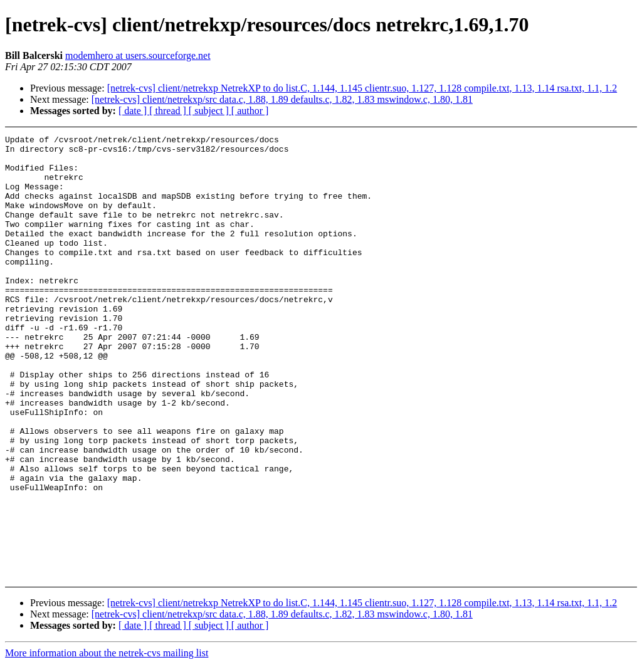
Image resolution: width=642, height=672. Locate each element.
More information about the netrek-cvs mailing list (107, 661)
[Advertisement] (581, 166)
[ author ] (250, 111)
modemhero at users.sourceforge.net (138, 55)
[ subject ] (210, 111)
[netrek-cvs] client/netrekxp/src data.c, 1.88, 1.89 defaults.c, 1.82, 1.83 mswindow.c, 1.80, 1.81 (282, 99)
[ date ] (134, 111)
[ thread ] (169, 111)
